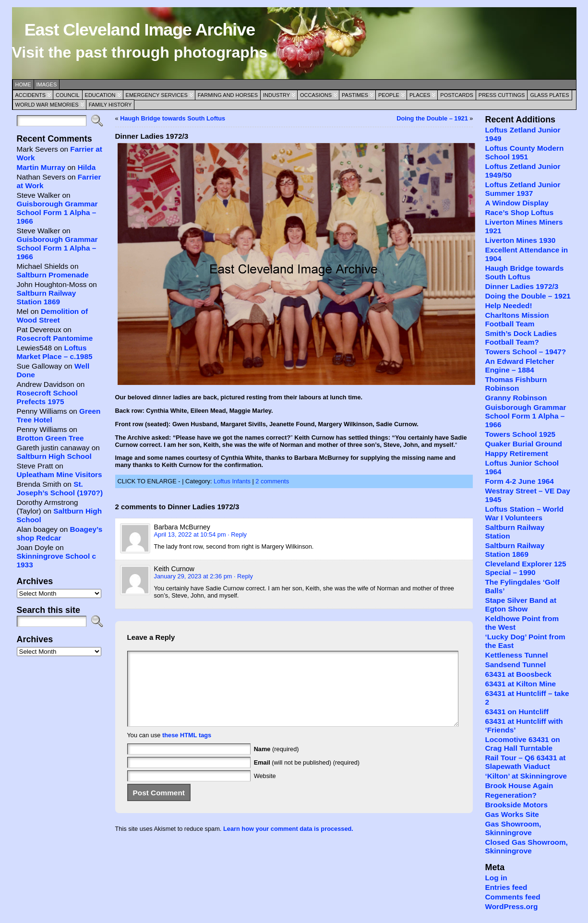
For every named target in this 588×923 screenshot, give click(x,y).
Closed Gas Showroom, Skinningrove (526, 846)
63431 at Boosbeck (518, 674)
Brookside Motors (516, 805)
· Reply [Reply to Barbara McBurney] (237, 534)
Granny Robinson (516, 398)
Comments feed (512, 897)
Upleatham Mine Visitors (60, 474)
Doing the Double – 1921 (432, 118)
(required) (276, 763)
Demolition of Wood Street (53, 316)
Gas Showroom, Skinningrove (513, 828)
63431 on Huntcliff (516, 712)
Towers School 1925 (520, 434)
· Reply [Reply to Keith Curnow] (243, 576)
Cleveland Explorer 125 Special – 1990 (525, 568)
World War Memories (47, 105)
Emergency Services (157, 95)
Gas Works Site (512, 814)
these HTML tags (187, 749)
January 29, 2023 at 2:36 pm (193, 576)
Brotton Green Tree (50, 438)
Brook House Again (519, 785)
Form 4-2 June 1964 (519, 481)
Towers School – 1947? (525, 352)
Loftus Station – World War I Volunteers (524, 513)
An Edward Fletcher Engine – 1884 (519, 366)
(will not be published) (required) (307, 777)
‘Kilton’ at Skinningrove (526, 776)
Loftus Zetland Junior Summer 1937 (522, 189)
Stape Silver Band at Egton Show (521, 605)
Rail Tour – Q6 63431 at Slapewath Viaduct (525, 762)
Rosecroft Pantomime (55, 338)
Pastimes (355, 95)
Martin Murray (41, 167)
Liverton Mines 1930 (520, 240)
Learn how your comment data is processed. (288, 843)
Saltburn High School (54, 456)
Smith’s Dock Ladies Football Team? (521, 338)
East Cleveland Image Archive (140, 30)
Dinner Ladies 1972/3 (522, 286)
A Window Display (516, 203)
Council (68, 95)
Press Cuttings (502, 95)
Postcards (456, 95)
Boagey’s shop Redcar (60, 533)
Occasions (316, 95)
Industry (276, 95)
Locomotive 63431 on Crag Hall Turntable (522, 744)
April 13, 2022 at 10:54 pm (190, 534)
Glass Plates (549, 95)
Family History (110, 105)
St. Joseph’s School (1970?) (60, 488)
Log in (496, 878)
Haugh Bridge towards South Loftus (173, 118)
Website (265, 790)
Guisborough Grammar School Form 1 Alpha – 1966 (57, 212)
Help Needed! (508, 306)
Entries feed (506, 887)
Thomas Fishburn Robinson (516, 384)
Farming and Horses (228, 95)
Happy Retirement (516, 453)
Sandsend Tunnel (515, 665)
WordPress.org (511, 906)
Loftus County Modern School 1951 (524, 152)
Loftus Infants (232, 481)
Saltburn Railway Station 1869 (47, 297)
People (389, 95)
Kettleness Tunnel (516, 655)
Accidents (31, 95)
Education (100, 95)
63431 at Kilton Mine (520, 684)
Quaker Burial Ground (523, 444)
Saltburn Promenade (53, 275)
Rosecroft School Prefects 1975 (47, 397)
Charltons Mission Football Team (517, 319)
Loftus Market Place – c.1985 (55, 352)
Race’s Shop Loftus (519, 212)
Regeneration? (511, 795)
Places (420, 95)
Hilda (87, 167)
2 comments (272, 481)
